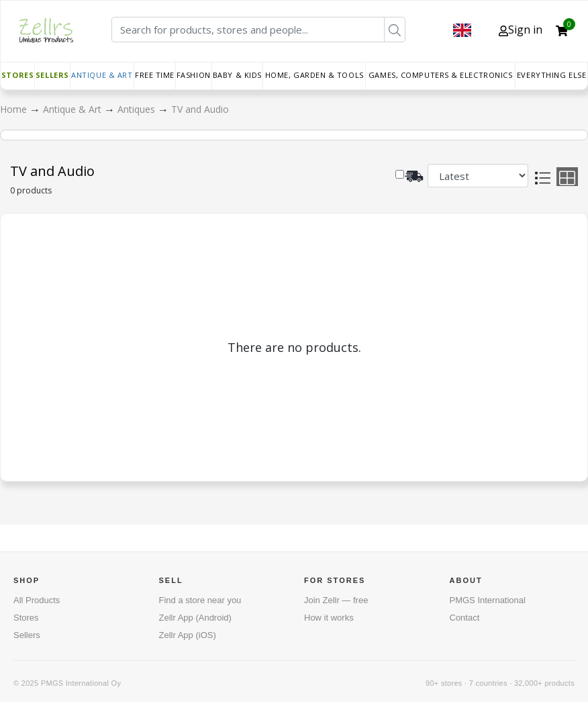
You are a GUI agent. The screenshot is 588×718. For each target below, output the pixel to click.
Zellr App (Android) (195, 618)
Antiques (138, 109)
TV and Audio (200, 109)
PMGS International (488, 600)
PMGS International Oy (81, 683)
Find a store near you (200, 600)
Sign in (521, 30)
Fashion (194, 75)
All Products (37, 600)
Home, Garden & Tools (314, 75)
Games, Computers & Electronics (441, 75)
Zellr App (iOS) (188, 635)
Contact (465, 618)
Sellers (52, 75)
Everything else (551, 75)
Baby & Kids (237, 75)
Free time (155, 75)
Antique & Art (102, 75)
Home (15, 109)
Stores (17, 75)
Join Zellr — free (336, 600)
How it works (329, 618)
